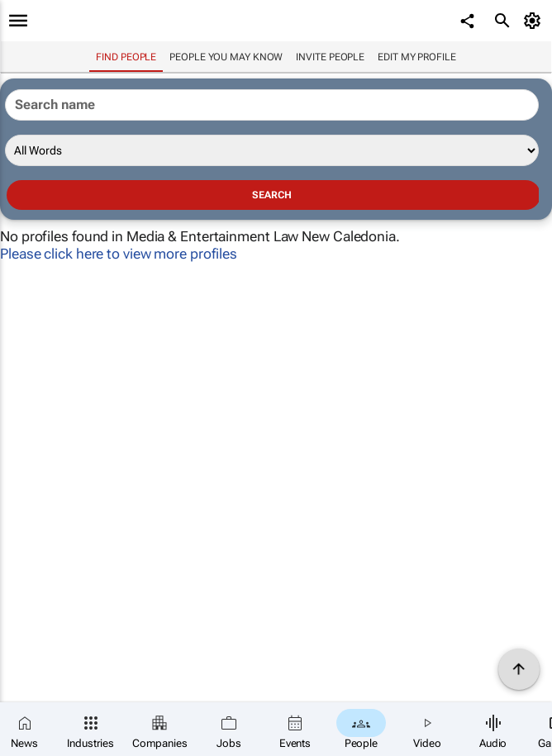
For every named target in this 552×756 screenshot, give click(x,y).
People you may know (226, 57)
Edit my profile (417, 57)
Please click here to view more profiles (119, 254)
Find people (126, 57)
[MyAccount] (535, 21)
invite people (330, 57)
